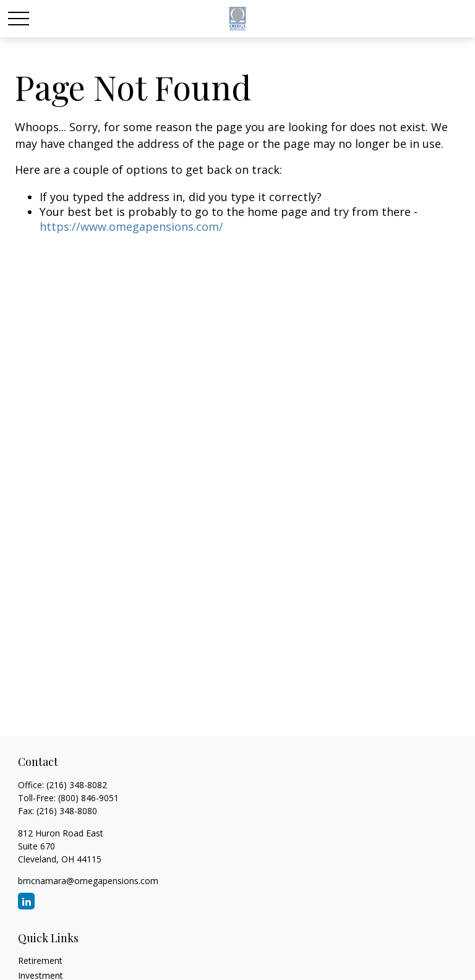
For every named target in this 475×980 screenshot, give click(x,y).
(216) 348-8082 (77, 785)
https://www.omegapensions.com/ (131, 226)
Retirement (40, 961)
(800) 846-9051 (88, 798)
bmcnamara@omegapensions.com (88, 881)
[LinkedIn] (26, 901)
